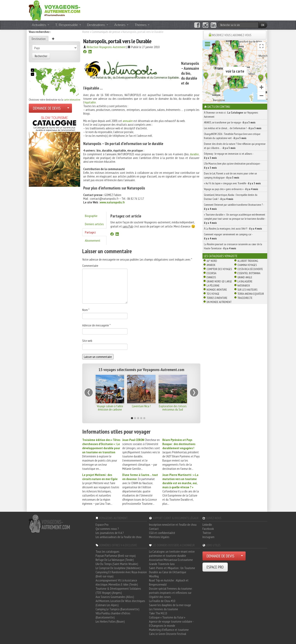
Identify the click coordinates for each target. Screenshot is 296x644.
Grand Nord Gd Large (219, 281)
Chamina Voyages (247, 265)
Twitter (207, 533)
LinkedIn (207, 524)
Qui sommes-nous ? (107, 529)
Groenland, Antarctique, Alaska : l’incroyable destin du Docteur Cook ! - (231, 197)
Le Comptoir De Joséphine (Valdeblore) (118, 568)
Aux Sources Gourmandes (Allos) (115, 597)
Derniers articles (94, 224)
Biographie (91, 216)
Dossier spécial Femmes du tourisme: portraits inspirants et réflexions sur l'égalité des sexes (171, 593)
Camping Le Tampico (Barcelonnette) (117, 609)
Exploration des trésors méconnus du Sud (173, 408)
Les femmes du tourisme (164, 609)
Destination (39, 39)
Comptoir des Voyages (219, 269)
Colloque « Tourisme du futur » (167, 617)
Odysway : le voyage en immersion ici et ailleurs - (229, 156)
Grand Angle (245, 277)
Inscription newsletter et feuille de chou (173, 524)
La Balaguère (245, 281)
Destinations (98, 25)
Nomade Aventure (217, 290)
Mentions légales (159, 537)
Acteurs (121, 25)
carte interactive (72, 100)
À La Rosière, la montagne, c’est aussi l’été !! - (233, 229)
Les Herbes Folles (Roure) (110, 621)
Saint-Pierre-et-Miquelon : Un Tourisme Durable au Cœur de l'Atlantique (172, 570)
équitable (90, 102)
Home (86, 32)
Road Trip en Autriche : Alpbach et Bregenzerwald (169, 582)
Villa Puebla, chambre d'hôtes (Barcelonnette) (113, 615)
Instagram (208, 537)
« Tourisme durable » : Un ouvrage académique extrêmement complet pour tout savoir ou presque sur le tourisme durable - (235, 219)
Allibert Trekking (248, 261)
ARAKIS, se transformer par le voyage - (230, 122)
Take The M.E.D (158, 613)
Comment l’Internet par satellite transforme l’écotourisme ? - (234, 207)
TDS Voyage (213, 294)
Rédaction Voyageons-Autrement (106, 47)
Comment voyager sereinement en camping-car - (228, 236)
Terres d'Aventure (217, 298)
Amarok (211, 265)
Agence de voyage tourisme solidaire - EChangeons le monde (171, 623)
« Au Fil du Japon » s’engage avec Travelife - (232, 183)
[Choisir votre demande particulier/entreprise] (68, 108)
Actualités (40, 25)
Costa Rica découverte (250, 269)
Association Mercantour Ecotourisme (171, 560)
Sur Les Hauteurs (247, 290)
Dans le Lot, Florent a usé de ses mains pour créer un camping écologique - (230, 175)
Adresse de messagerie (96, 325)
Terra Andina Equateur (251, 294)
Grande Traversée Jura (162, 564)
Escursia (211, 273)
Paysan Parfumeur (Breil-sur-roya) (116, 556)
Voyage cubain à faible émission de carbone (110, 408)
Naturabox (244, 285)
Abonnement (93, 240)
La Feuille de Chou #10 (162, 601)
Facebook (208, 529)
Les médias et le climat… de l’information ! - (233, 128)
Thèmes (142, 25)
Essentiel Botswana (249, 273)
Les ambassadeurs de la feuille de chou (119, 537)
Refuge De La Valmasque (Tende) (115, 560)
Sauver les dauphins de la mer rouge (170, 605)
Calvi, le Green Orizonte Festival (168, 634)
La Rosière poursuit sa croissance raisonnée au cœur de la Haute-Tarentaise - (233, 246)
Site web (87, 341)
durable (194, 154)
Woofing (154, 576)
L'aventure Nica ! (141, 406)
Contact (154, 529)
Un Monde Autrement (219, 302)
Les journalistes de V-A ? (110, 533)
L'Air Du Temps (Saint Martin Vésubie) (117, 564)
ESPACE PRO (215, 567)
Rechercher (41, 56)
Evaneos (211, 277)
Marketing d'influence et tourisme (169, 630)
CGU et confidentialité (162, 533)
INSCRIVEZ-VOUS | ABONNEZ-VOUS (232, 35)
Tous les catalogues (108, 551)
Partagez (90, 232)
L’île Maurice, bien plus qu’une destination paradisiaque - (232, 166)
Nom (86, 310)
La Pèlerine (213, 285)
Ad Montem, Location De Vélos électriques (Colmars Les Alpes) (120, 603)
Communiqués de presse (106, 32)
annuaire (128, 121)
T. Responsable (68, 25)
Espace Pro (102, 524)
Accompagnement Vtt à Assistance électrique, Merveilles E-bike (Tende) (117, 582)
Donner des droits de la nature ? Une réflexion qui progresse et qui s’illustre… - (235, 146)
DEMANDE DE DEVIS (47, 108)
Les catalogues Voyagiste (221, 256)
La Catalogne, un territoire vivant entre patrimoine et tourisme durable (172, 553)
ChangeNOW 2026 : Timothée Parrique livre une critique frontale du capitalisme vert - (232, 136)
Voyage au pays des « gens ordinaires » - (231, 189)
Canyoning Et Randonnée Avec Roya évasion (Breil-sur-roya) (121, 574)
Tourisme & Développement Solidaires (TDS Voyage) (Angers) (118, 591)
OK (263, 25)
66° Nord (212, 261)
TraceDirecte (245, 298)
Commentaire (90, 266)
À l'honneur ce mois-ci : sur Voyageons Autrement (231, 115)
